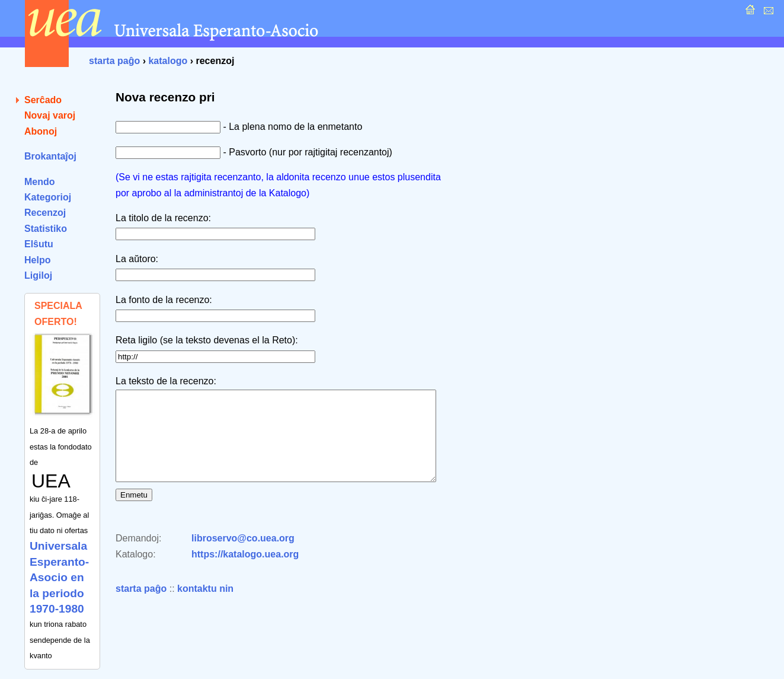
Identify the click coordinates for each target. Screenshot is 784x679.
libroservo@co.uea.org (243, 556)
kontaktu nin (205, 606)
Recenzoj (45, 213)
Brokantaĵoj (50, 156)
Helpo (37, 260)
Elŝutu (39, 244)
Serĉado (43, 100)
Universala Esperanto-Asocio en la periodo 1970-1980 (59, 577)
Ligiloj (38, 275)
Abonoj (41, 131)
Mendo (40, 182)
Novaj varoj (50, 115)
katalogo (168, 61)
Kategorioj (48, 197)
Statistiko (46, 229)
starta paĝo (114, 61)
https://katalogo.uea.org (245, 572)
